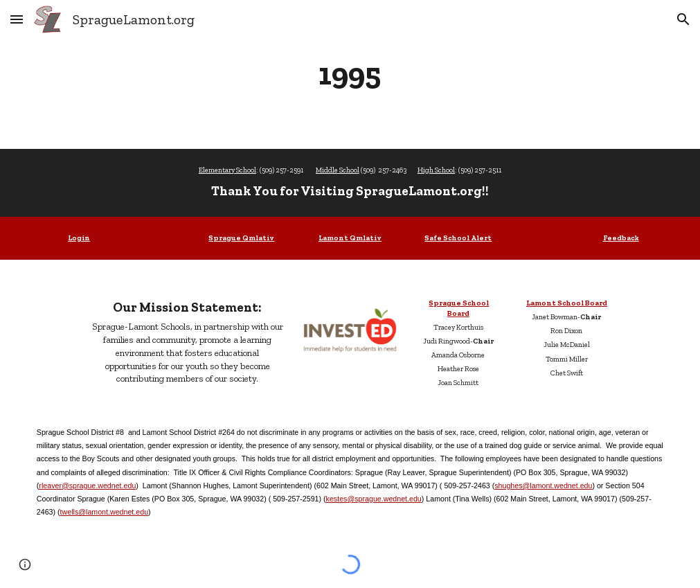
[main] (350, 74)
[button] (17, 19)
